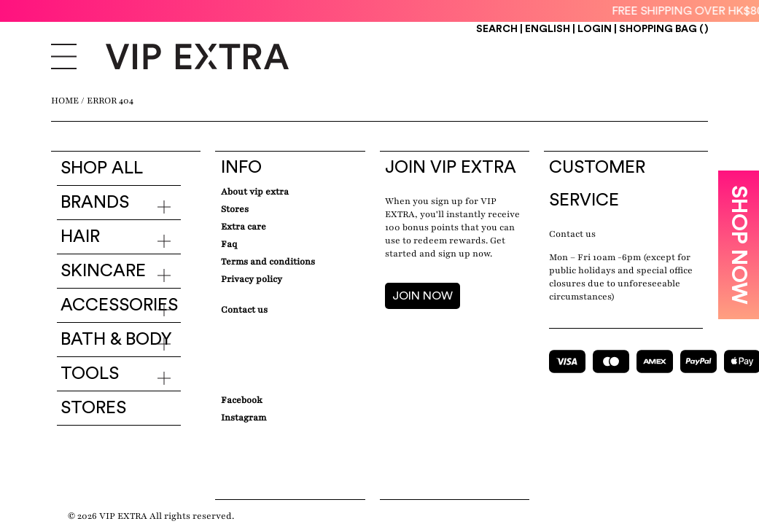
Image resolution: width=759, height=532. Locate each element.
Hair (80, 237)
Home (65, 101)
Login (595, 29)
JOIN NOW (423, 296)
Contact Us (244, 310)
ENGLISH (549, 29)
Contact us (572, 234)
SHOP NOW (739, 245)
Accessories (119, 305)
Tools (90, 374)
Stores (93, 408)
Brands (95, 203)
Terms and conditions (268, 262)
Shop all (102, 168)
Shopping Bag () (663, 29)
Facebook (242, 400)
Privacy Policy (252, 279)
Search (497, 29)
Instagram (244, 418)
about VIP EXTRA (255, 192)
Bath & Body (116, 340)
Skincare (103, 271)
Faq (229, 244)
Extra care (244, 227)
